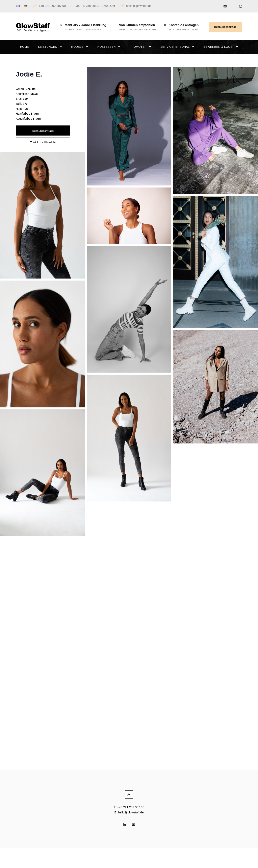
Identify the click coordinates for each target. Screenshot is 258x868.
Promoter (138, 47)
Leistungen (48, 47)
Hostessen (107, 47)
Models (77, 47)
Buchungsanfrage (225, 27)
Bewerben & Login (218, 47)
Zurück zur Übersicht (43, 142)
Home (24, 47)
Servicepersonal (175, 47)
